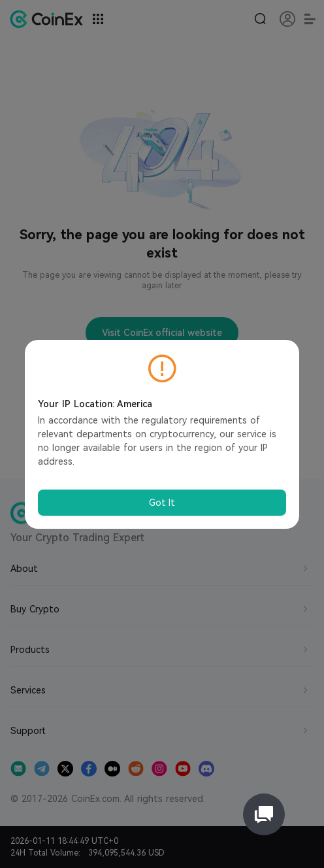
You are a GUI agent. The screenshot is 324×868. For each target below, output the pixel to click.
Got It (162, 503)
